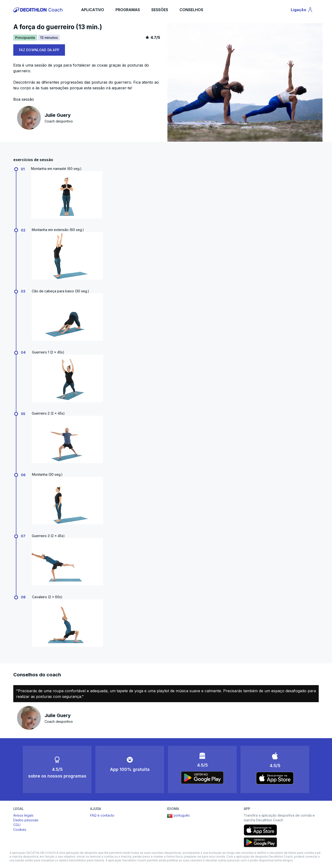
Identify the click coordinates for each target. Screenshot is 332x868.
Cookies (20, 830)
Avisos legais (23, 815)
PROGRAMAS (128, 10)
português (178, 816)
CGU (17, 825)
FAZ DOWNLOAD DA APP (39, 50)
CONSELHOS (191, 10)
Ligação (303, 10)
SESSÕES (160, 10)
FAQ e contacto (102, 815)
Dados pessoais (26, 820)
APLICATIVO (93, 10)
